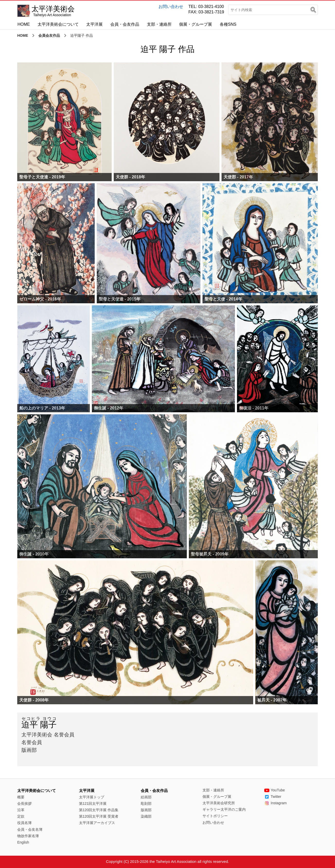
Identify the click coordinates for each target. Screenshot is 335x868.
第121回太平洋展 (93, 803)
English (23, 842)
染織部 (146, 816)
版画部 (146, 810)
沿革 (21, 810)
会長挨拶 (24, 803)
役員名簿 (24, 823)
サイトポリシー (215, 816)
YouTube (275, 790)
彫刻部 (146, 803)
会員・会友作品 (125, 24)
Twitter (273, 797)
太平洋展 (94, 24)
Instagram (275, 803)
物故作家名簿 (28, 836)
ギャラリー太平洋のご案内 (224, 809)
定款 (21, 816)
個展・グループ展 (196, 24)
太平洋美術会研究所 (219, 803)
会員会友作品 (49, 35)
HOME (24, 24)
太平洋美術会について (58, 24)
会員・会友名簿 (30, 829)
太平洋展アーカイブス (97, 823)
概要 (21, 797)
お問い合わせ (171, 7)
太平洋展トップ (92, 797)
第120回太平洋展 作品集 (99, 810)
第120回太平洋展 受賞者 (99, 816)
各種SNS (228, 24)
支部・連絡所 (159, 24)
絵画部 (146, 797)
